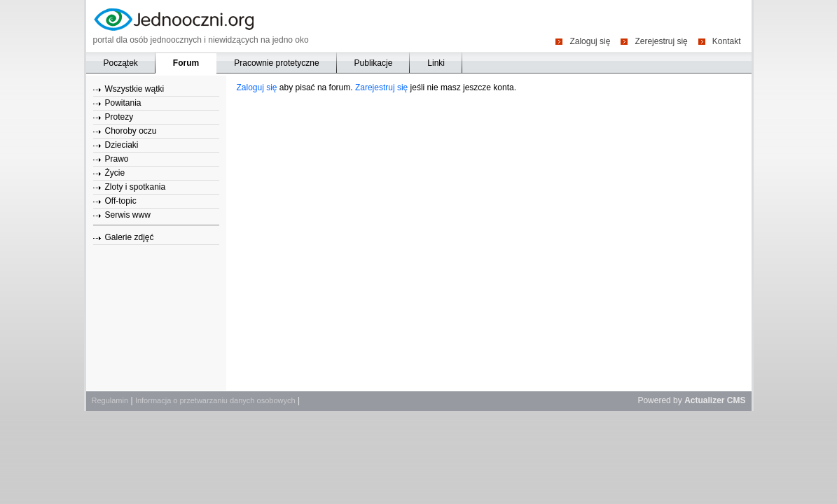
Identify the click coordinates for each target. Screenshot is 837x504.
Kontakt (727, 41)
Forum (186, 63)
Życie (115, 173)
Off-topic (121, 201)
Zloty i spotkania (136, 187)
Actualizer (704, 400)
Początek (121, 63)
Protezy (119, 117)
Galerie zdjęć (130, 237)
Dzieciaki (122, 145)
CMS (736, 400)
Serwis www (128, 215)
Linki (436, 63)
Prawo (117, 159)
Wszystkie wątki (135, 89)
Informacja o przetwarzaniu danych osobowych (215, 400)
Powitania (123, 103)
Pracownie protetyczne (276, 63)
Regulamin (110, 400)
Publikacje (374, 63)
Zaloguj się (590, 41)
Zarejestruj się (381, 87)
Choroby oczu (131, 131)
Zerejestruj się (661, 41)
